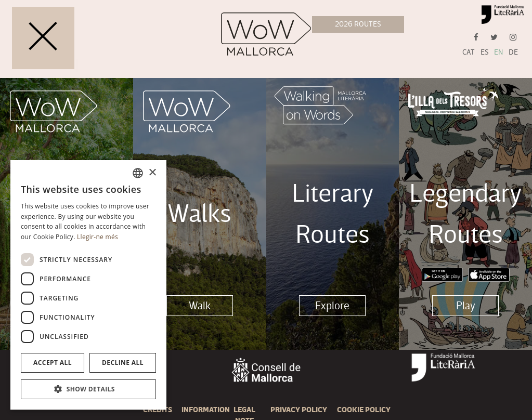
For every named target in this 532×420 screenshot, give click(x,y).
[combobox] (138, 173)
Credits (158, 410)
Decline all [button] (123, 363)
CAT (469, 52)
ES (485, 52)
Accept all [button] (53, 363)
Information (206, 410)
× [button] (152, 173)
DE (513, 52)
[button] (88, 389)
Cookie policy (364, 410)
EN (498, 52)
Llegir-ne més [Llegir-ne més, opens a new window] (98, 237)
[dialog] (88, 285)
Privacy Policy (299, 410)
